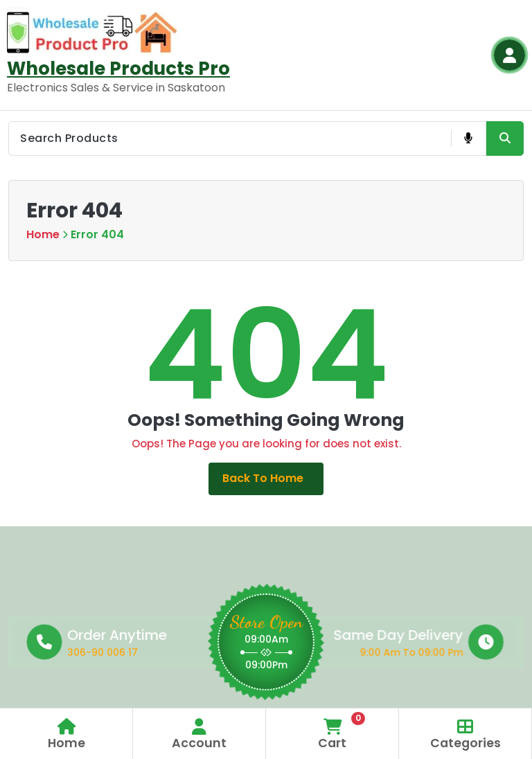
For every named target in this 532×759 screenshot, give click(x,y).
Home (43, 234)
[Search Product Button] (505, 139)
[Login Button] (509, 55)
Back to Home (266, 479)
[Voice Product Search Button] (468, 139)
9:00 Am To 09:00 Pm (327, 653)
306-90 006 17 (172, 653)
